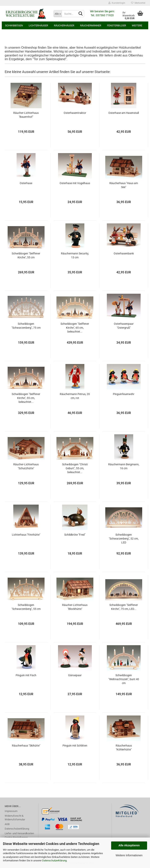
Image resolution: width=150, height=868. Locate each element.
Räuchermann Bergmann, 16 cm (124, 466)
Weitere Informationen (129, 855)
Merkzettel (138, 3)
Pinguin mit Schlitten (75, 746)
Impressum (11, 811)
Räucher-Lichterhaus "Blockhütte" (75, 607)
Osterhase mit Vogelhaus (75, 183)
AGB (7, 824)
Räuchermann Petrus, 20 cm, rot (75, 396)
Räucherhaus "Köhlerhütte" (124, 748)
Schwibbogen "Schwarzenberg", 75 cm (26, 326)
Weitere (137, 25)
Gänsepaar (75, 675)
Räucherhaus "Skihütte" (26, 746)
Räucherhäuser (64, 25)
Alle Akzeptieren (129, 845)
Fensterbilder (117, 25)
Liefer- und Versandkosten (19, 833)
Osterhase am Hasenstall (124, 113)
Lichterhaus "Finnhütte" (26, 535)
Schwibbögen (14, 25)
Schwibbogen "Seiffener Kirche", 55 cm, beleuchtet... (26, 398)
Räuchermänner (91, 25)
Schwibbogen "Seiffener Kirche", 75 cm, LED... (124, 607)
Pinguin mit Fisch (26, 675)
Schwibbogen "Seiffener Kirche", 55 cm (26, 255)
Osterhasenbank (124, 253)
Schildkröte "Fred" (75, 535)
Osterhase (26, 183)
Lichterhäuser (38, 25)
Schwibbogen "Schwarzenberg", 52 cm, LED (124, 539)
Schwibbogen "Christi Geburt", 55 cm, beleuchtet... (75, 468)
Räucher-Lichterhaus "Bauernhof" (26, 115)
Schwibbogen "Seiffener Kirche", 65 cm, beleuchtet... (75, 328)
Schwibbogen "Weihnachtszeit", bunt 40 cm (124, 679)
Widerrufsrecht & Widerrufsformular (15, 818)
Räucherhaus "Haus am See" (124, 185)
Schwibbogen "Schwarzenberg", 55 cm (26, 607)
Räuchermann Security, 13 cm (75, 255)
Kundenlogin (117, 3)
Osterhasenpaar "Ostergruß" (124, 326)
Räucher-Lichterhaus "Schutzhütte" (26, 466)
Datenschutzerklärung (54, 860)
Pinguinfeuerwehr (124, 394)
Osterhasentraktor (75, 113)
